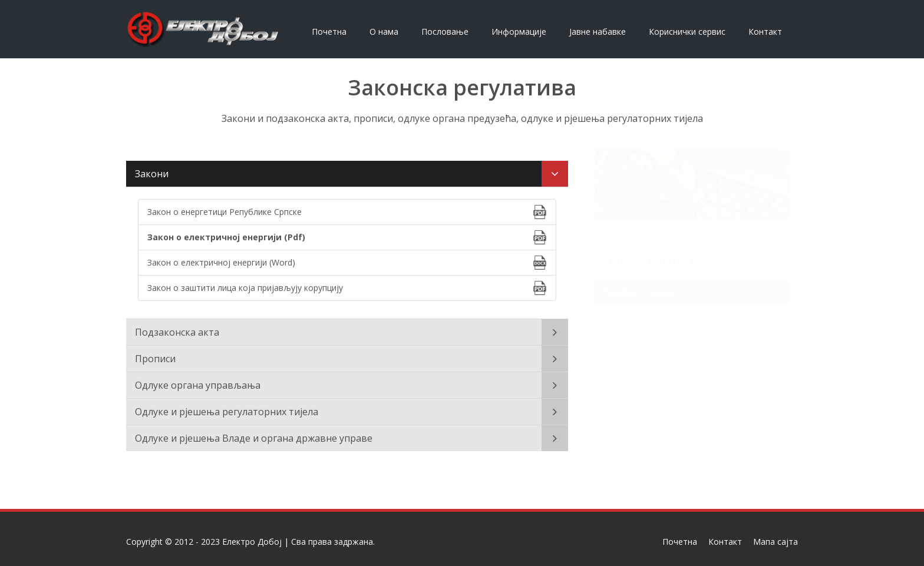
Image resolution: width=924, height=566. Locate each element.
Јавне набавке (598, 32)
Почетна (329, 32)
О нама (384, 32)
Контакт (765, 32)
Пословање (445, 32)
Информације (519, 32)
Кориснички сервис (687, 32)
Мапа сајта (775, 542)
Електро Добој (252, 542)
